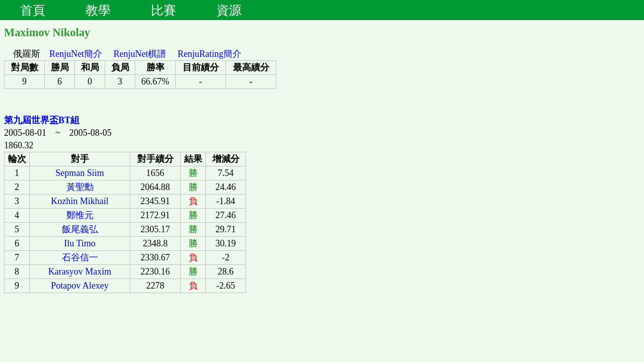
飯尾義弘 (80, 229)
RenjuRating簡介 (210, 54)
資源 (229, 10)
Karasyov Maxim (80, 271)
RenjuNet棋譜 (140, 54)
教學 (98, 10)
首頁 (33, 10)
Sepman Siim (80, 173)
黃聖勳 (80, 187)
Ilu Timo (80, 243)
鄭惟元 (80, 215)
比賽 (164, 10)
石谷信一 (80, 257)
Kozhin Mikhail (80, 201)
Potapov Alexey (80, 286)
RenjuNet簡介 (76, 54)
